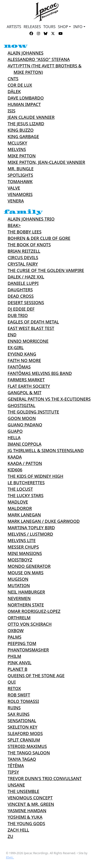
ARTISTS (14, 27)
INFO (78, 27)
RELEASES (32, 27)
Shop (63, 27)
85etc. (10, 857)
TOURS (49, 27)
